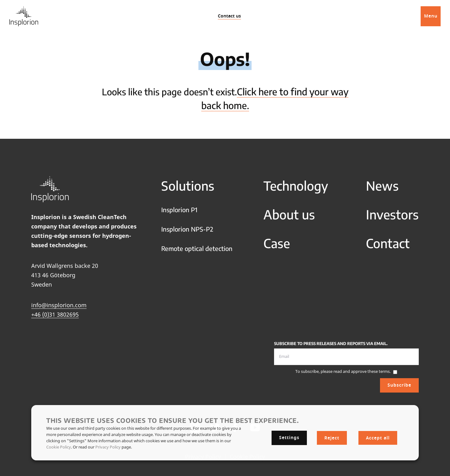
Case (277, 243)
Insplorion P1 (179, 210)
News (382, 186)
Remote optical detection (197, 248)
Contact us (229, 16)
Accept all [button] (378, 438)
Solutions (188, 186)
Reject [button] (332, 438)
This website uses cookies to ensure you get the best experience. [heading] (173, 420)
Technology (296, 186)
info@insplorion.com (59, 305)
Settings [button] (289, 438)
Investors (392, 214)
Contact (388, 243)
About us (289, 214)
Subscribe (399, 385)
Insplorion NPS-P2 (187, 229)
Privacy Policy (108, 447)
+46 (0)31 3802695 (55, 314)
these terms (379, 371)
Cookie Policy (59, 447)
